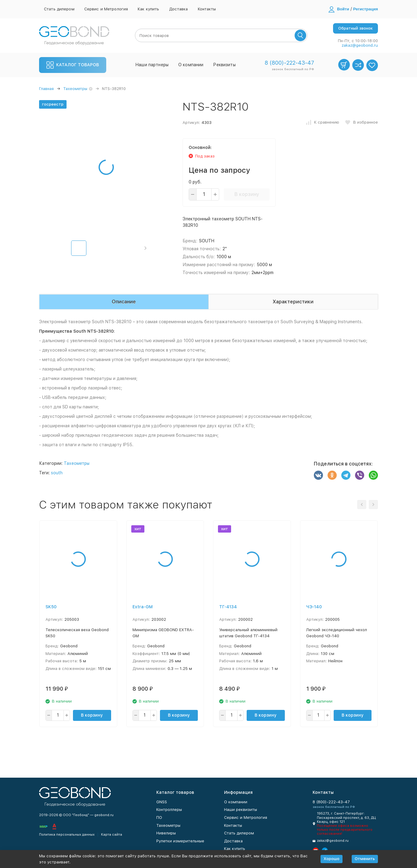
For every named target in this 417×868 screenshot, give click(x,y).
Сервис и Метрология (106, 9)
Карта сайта (112, 835)
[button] (145, 248)
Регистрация (366, 9)
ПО (159, 817)
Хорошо (332, 859)
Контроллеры (169, 810)
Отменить (365, 859)
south (57, 473)
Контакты (207, 9)
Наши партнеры (152, 65)
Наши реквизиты (241, 810)
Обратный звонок (355, 28)
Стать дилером (59, 9)
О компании (191, 65)
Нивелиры (166, 833)
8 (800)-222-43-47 (289, 63)
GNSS (162, 802)
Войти (343, 9)
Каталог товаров (73, 65)
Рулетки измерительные (180, 841)
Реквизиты (224, 65)
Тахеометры (75, 89)
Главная (46, 89)
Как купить (148, 9)
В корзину (247, 194)
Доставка (179, 9)
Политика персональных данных (67, 835)
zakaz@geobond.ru (360, 45)
